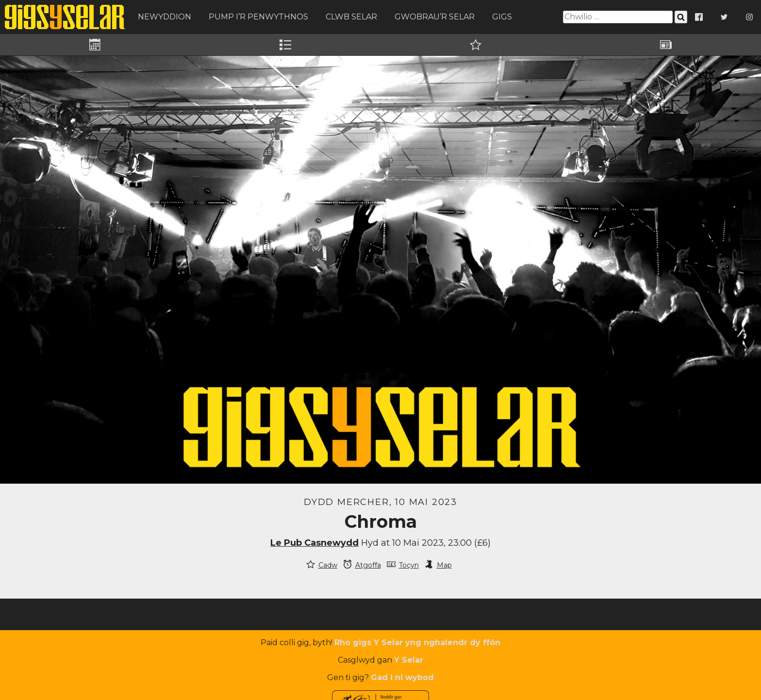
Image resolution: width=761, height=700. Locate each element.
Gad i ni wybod (402, 677)
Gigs (502, 17)
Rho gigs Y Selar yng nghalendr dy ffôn (417, 643)
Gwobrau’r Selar (435, 17)
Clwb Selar (351, 17)
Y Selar (409, 660)
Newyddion (165, 17)
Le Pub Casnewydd (314, 543)
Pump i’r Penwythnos (258, 17)
